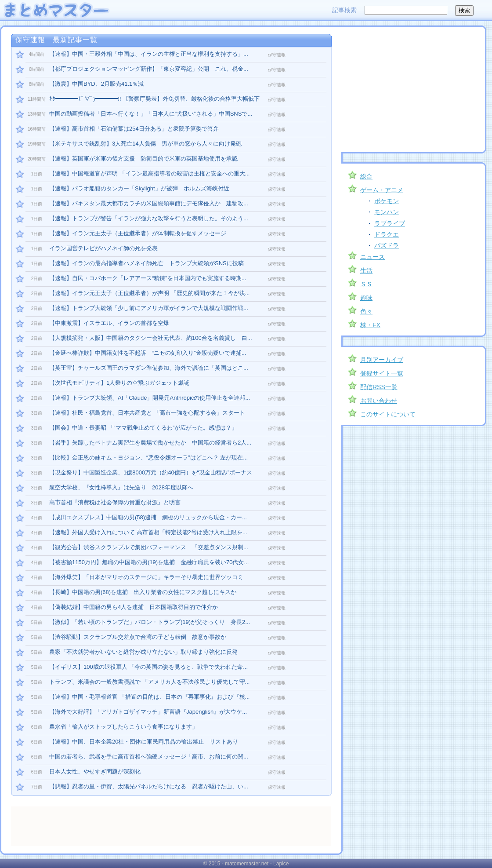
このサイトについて (388, 414)
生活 (366, 270)
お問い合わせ (379, 401)
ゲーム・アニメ (382, 190)
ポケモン (387, 201)
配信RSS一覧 (379, 387)
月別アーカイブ (382, 360)
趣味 (366, 298)
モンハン (387, 212)
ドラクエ (387, 234)
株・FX (370, 325)
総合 (366, 176)
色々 (366, 311)
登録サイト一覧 (382, 373)
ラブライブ (390, 223)
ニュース (373, 257)
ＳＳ (366, 284)
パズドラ (387, 245)
